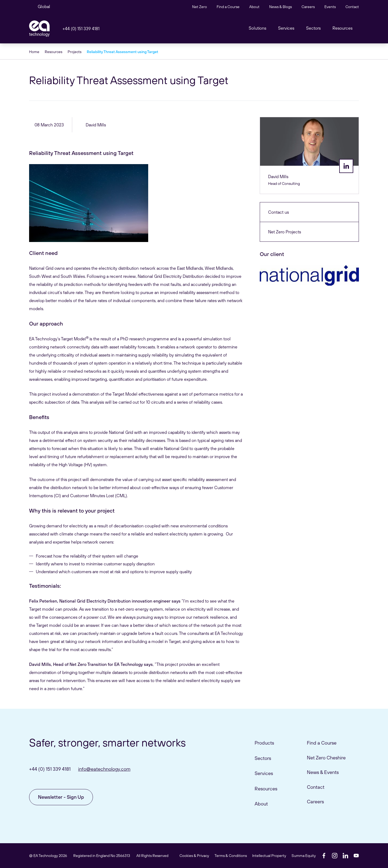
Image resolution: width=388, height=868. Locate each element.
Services (264, 773)
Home (34, 52)
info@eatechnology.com (104, 769)
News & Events (323, 772)
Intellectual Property (269, 856)
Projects (75, 52)
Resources (342, 28)
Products (264, 743)
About (254, 7)
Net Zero (200, 7)
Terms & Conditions (231, 856)
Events (330, 7)
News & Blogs (280, 7)
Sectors (313, 28)
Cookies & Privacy (194, 856)
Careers (308, 7)
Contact (352, 7)
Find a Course (228, 7)
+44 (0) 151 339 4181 (81, 29)
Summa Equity (304, 856)
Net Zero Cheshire (326, 758)
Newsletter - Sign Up (61, 797)
